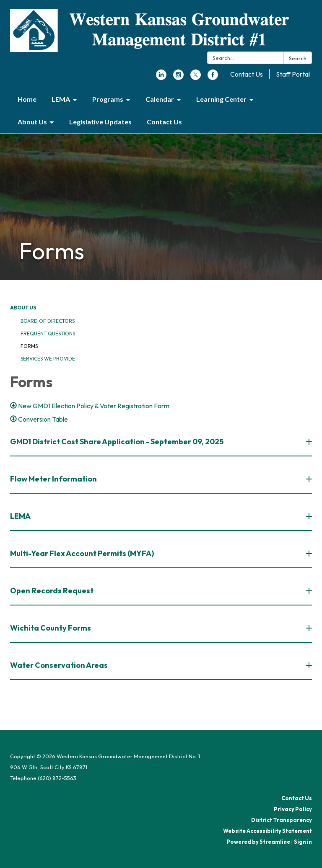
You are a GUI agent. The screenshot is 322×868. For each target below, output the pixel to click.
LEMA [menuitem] (61, 99)
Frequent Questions (48, 334)
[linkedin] (161, 77)
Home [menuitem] (27, 99)
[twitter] (196, 77)
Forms (29, 346)
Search (298, 58)
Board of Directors (48, 321)
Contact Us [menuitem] (164, 122)
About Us (23, 308)
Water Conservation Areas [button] (60, 665)
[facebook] (213, 77)
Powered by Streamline (258, 842)
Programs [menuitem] (108, 99)
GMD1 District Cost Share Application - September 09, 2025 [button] (117, 442)
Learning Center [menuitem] (221, 99)
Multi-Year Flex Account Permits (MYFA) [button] (83, 553)
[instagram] (178, 77)
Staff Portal (293, 74)
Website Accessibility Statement (267, 831)
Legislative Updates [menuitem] (100, 122)
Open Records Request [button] (52, 591)
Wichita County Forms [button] (51, 628)
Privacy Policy (293, 809)
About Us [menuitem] (32, 122)
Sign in (303, 842)
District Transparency (282, 820)
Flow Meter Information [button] (54, 479)
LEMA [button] (21, 516)
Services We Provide (48, 359)
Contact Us (247, 74)
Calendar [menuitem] (160, 99)
